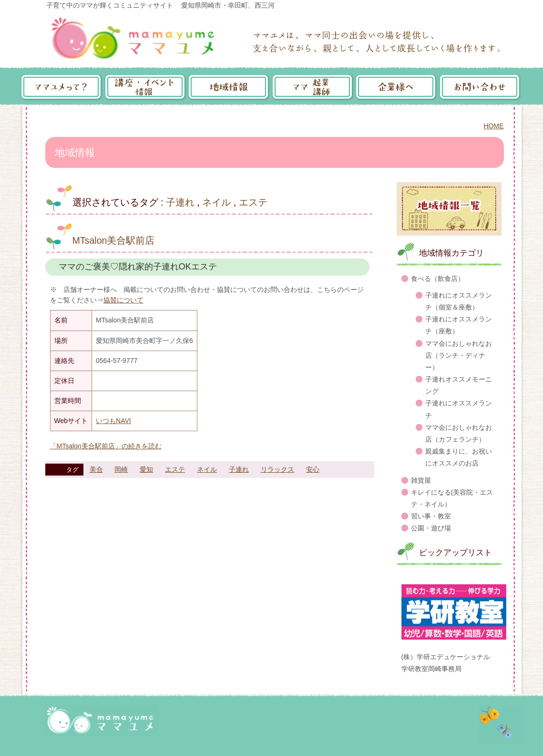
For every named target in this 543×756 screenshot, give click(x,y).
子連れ (180, 202)
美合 (96, 469)
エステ (253, 202)
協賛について (123, 300)
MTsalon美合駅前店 (114, 240)
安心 (313, 469)
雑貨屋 (421, 480)
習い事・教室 (431, 516)
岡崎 (121, 469)
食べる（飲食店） (438, 279)
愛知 (146, 469)
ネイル (216, 202)
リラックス (277, 469)
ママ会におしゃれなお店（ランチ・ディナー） (459, 355)
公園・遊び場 (431, 528)
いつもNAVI (113, 421)
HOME (494, 126)
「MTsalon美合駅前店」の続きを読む (106, 446)
